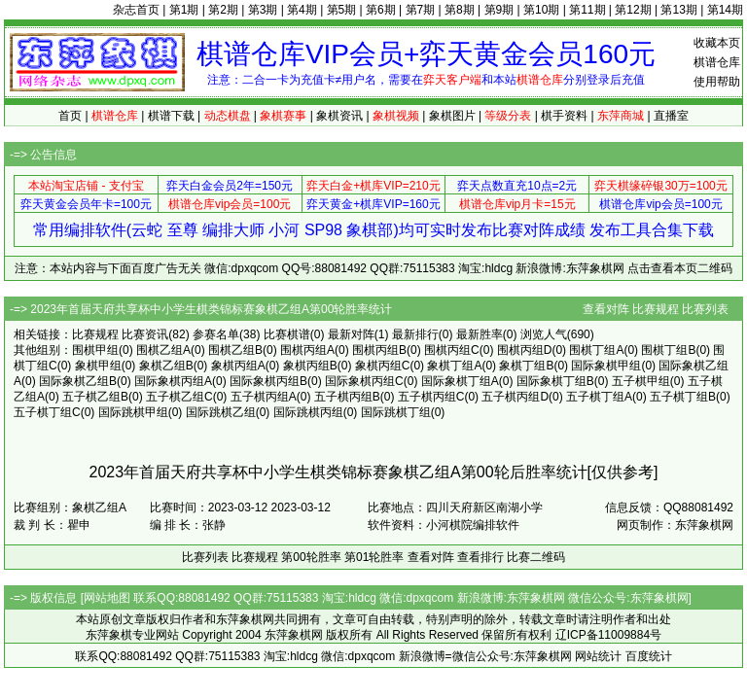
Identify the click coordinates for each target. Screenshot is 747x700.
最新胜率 (480, 334)
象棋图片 (452, 116)
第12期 (633, 10)
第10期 (541, 10)
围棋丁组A (596, 350)
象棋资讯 (339, 116)
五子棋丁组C (47, 412)
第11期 (587, 10)
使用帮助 (717, 82)
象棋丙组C (383, 366)
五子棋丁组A (599, 397)
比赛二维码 (536, 557)
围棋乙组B (235, 350)
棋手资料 (564, 116)
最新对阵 (351, 334)
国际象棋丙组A (173, 381)
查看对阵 (606, 309)
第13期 (678, 10)
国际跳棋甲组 (133, 412)
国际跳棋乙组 (221, 412)
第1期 (184, 10)
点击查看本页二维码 (680, 268)
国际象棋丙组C (364, 381)
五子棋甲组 (641, 381)
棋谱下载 (171, 116)
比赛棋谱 (287, 334)
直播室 (671, 116)
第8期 (460, 10)
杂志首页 (136, 10)
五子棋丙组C (431, 397)
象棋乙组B (166, 366)
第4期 (302, 10)
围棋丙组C (452, 350)
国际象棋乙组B (78, 381)
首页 (70, 116)
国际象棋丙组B (268, 381)
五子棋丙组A (264, 397)
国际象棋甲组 (606, 366)
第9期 (499, 10)
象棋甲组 (98, 366)
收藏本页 (717, 43)
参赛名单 (216, 334)
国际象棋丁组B (555, 381)
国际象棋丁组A (460, 381)
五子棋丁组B (683, 397)
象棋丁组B (526, 366)
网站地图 (107, 598)
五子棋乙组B (95, 397)
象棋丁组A (454, 366)
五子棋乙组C (179, 397)
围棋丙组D (525, 350)
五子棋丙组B (347, 397)
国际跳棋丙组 (308, 412)
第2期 (223, 10)
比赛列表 (705, 309)
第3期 (263, 10)
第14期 (725, 10)
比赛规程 (656, 309)
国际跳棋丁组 (396, 412)
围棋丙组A (307, 350)
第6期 (381, 10)
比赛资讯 (145, 334)
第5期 (342, 10)
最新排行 (415, 334)
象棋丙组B (310, 366)
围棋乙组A (163, 350)
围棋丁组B (668, 350)
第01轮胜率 (374, 557)
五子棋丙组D (515, 397)
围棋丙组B (379, 350)
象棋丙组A (238, 366)
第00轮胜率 (311, 557)
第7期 (421, 10)
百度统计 (649, 656)
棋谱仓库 (717, 62)
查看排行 (480, 557)
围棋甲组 (95, 350)
